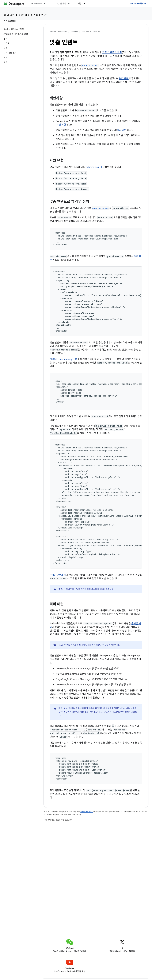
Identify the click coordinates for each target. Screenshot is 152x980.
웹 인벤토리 (69, 589)
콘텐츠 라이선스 (87, 812)
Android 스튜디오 (138, 4)
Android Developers (58, 32)
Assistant (40, 15)
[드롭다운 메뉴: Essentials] (46, 4)
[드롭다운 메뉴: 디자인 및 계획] (70, 4)
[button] (19, 39)
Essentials (36, 4)
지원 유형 (61, 125)
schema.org (92, 167)
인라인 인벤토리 (58, 575)
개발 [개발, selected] (80, 4)
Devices (24, 15)
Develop (9, 15)
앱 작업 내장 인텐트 (112, 52)
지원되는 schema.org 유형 (63, 359)
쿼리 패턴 (124, 79)
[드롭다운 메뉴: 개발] (86, 4)
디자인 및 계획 (60, 4)
